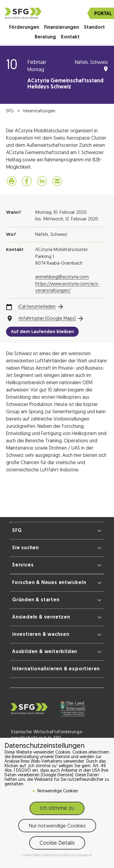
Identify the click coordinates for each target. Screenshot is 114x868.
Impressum (85, 855)
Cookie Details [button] (57, 843)
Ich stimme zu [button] (57, 809)
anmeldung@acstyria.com (62, 277)
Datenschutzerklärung (60, 855)
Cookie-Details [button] (32, 855)
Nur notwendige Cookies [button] (57, 826)
